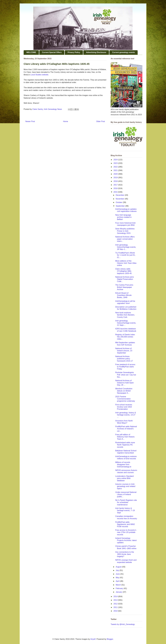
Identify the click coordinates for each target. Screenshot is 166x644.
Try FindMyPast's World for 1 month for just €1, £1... (125, 255)
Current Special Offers (52, 52)
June (118, 574)
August (119, 567)
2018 (116, 181)
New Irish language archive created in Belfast (123, 217)
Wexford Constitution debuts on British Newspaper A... (124, 391)
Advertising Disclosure (96, 52)
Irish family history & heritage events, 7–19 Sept (125, 510)
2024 (116, 160)
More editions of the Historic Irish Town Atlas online (126, 263)
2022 (116, 167)
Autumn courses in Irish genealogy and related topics (125, 486)
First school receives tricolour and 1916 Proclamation (124, 407)
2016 (116, 188)
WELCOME (31, 52)
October (119, 202)
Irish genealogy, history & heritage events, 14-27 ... (126, 415)
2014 (116, 596)
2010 (116, 611)
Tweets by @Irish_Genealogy (123, 624)
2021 (116, 170)
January (119, 592)
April (118, 581)
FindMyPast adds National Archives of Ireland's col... (126, 429)
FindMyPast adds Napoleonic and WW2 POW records (125, 524)
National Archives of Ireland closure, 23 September (124, 351)
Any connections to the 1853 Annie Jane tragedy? (125, 554)
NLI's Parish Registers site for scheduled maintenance (126, 502)
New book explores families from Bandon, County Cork (125, 315)
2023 (116, 163)
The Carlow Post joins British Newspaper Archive (124, 287)
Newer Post (30, 121)
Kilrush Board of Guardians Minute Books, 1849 (123, 295)
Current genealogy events (124, 52)
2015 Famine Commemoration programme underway (125, 399)
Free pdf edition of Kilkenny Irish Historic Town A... (125, 437)
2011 (116, 607)
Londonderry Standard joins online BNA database (124, 478)
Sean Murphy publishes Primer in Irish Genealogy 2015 (125, 231)
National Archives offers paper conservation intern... (125, 239)
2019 (116, 178)
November (120, 199)
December (120, 195)
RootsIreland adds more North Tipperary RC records (125, 445)
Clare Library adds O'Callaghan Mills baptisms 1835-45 (123, 271)
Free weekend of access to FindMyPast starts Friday (125, 367)
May (118, 578)
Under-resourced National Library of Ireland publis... (126, 494)
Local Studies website (39, 75)
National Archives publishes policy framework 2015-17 (124, 359)
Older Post (101, 121)
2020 (116, 174)
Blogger (110, 639)
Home (66, 121)
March (119, 585)
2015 (116, 192)
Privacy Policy (74, 52)
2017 (116, 185)
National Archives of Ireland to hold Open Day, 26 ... (125, 383)
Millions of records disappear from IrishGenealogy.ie (123, 464)
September (121, 206)
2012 (116, 604)
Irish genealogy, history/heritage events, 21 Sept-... (126, 323)
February (120, 588)
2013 (116, 600)
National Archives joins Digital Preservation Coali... (125, 279)
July (118, 570)
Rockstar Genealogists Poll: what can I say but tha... (126, 375)
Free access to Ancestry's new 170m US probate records (126, 532)
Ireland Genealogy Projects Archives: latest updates (126, 540)
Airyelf (93, 639)
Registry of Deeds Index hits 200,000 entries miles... (125, 337)
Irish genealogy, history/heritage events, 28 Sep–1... (126, 247)
